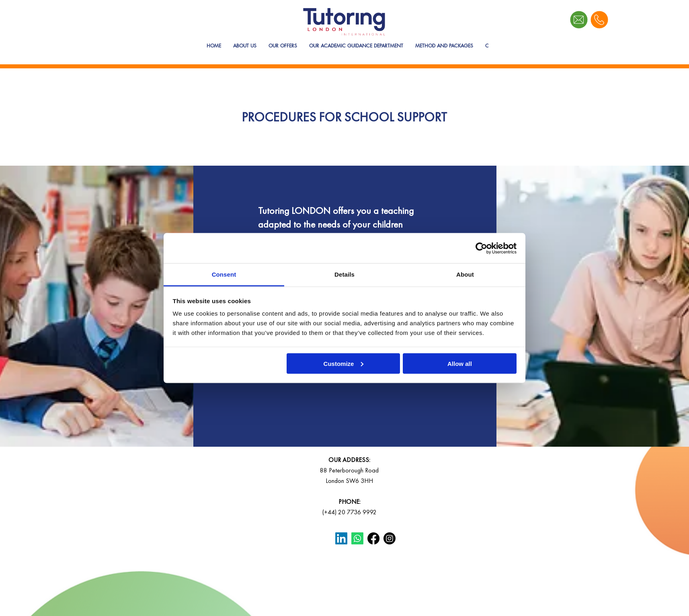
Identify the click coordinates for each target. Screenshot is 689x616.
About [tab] (465, 274)
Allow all (460, 363)
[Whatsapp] (357, 538)
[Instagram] (390, 538)
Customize (344, 363)
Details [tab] (344, 274)
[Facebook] (373, 538)
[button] (283, 53)
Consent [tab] (224, 274)
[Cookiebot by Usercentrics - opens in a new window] (481, 248)
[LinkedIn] (341, 538)
